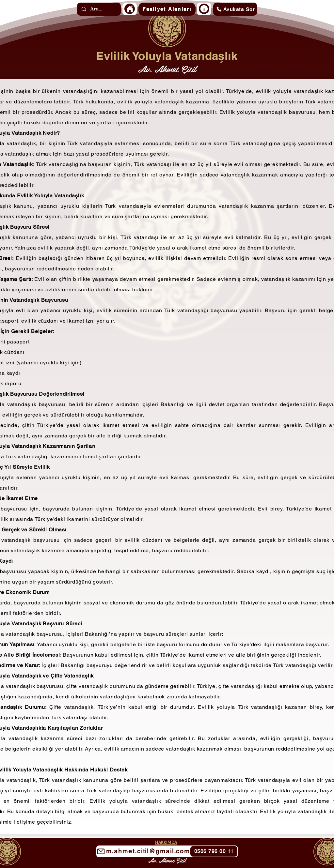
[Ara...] (99, 9)
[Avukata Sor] (235, 9)
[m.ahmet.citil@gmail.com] (167, 851)
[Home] (130, 9)
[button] (167, 9)
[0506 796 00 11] (214, 851)
